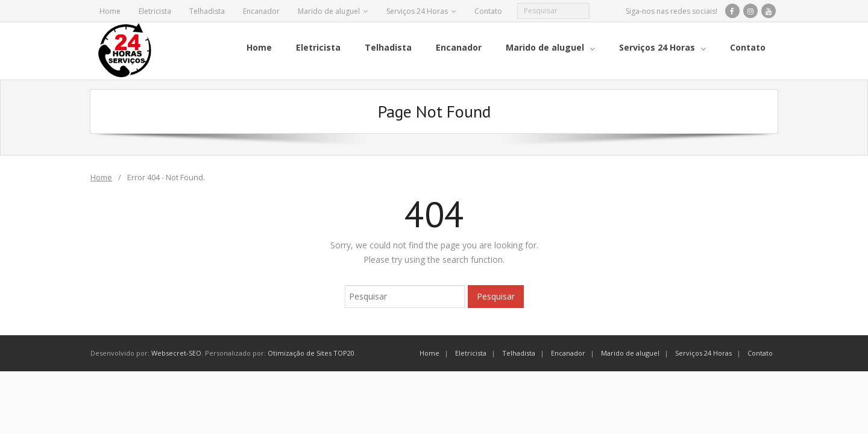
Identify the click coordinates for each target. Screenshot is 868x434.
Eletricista (155, 11)
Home (110, 11)
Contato (488, 11)
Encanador (261, 11)
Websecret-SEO (176, 353)
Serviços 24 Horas (417, 11)
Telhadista (207, 11)
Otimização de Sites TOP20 (311, 353)
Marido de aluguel (329, 11)
